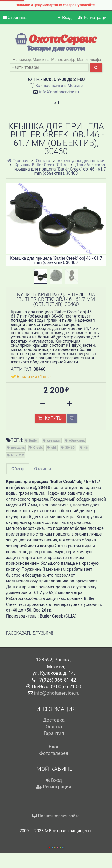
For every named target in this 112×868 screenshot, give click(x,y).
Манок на (41, 59)
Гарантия (54, 733)
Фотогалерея (54, 753)
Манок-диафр (63, 59)
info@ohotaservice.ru (59, 92)
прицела (17, 448)
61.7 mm (18, 455)
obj (54, 448)
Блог (54, 747)
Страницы (15, 18)
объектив (76, 441)
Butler (33, 441)
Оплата (54, 727)
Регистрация (93, 18)
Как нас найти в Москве (59, 86)
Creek (38, 448)
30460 (70, 448)
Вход (65, 18)
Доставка (54, 720)
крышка (53, 441)
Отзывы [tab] (43, 469)
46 (86, 448)
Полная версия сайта (56, 816)
